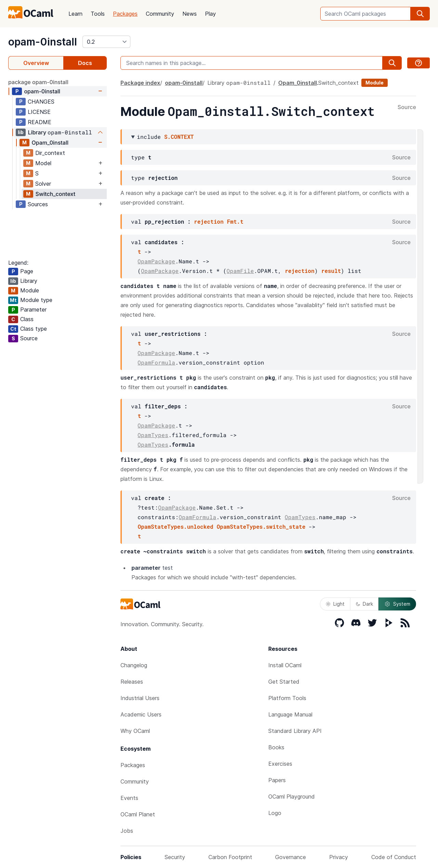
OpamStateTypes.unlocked (175, 527)
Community (160, 14)
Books (276, 747)
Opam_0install (50, 143)
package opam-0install (38, 82)
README (40, 122)
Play (210, 14)
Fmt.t (235, 221)
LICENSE (39, 112)
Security (175, 857)
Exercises (280, 764)
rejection (209, 221)
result (331, 271)
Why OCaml (135, 731)
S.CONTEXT (179, 137)
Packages (125, 14)
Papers (277, 780)
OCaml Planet (138, 814)
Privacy (339, 857)
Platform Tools (287, 698)
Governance (291, 857)
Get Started (284, 682)
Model (43, 163)
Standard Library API (295, 731)
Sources (38, 204)
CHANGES (41, 102)
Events (129, 798)
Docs (85, 63)
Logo (275, 813)
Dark (364, 604)
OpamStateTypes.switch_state (261, 527)
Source (407, 107)
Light (335, 604)
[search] (420, 14)
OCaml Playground (292, 797)
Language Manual (290, 714)
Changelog (134, 665)
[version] (106, 42)
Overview (36, 63)
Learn (75, 14)
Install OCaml (285, 665)
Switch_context (55, 194)
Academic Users (141, 714)
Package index (140, 83)
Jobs (127, 831)
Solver (43, 184)
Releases (132, 682)
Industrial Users (140, 698)
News (190, 14)
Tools (98, 14)
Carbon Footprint (230, 857)
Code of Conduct (394, 857)
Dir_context (50, 153)
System (397, 604)
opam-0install (43, 42)
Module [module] (375, 83)
